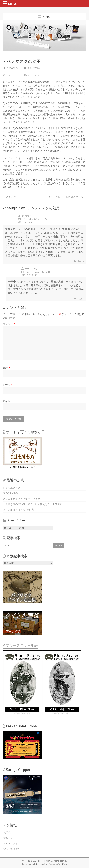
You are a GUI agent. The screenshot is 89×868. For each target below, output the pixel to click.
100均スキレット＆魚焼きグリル (66, 197)
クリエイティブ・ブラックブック (21, 499)
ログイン (8, 832)
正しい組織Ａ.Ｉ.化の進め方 (18, 510)
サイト (6, 401)
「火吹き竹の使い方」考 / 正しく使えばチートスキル (33, 504)
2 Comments (31, 75)
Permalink (26, 222)
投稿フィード (10, 838)
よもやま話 (34, 68)
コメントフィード (13, 843)
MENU (13, 4)
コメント (9, 324)
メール (8, 385)
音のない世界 (10, 493)
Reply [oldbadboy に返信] (81, 299)
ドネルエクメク (11, 488)
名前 (7, 368)
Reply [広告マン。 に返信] (81, 261)
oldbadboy (12, 68)
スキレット (10, 197)
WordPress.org (11, 849)
